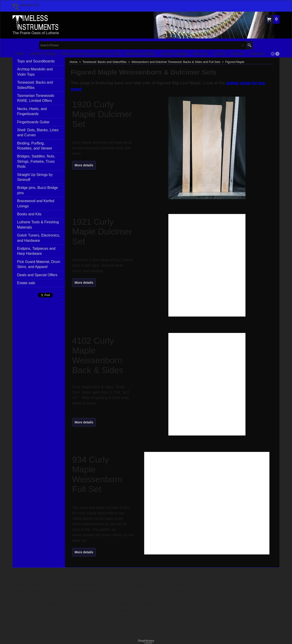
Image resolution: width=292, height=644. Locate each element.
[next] (277, 54)
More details (84, 165)
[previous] (273, 54)
